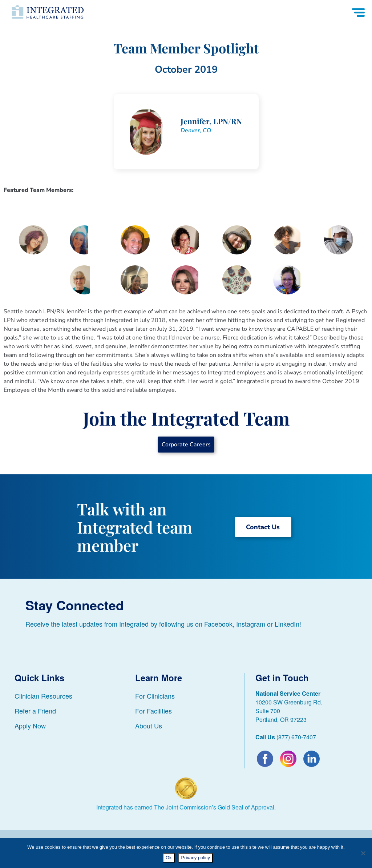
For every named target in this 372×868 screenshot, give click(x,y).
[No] (363, 853)
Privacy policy (196, 858)
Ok (169, 858)
